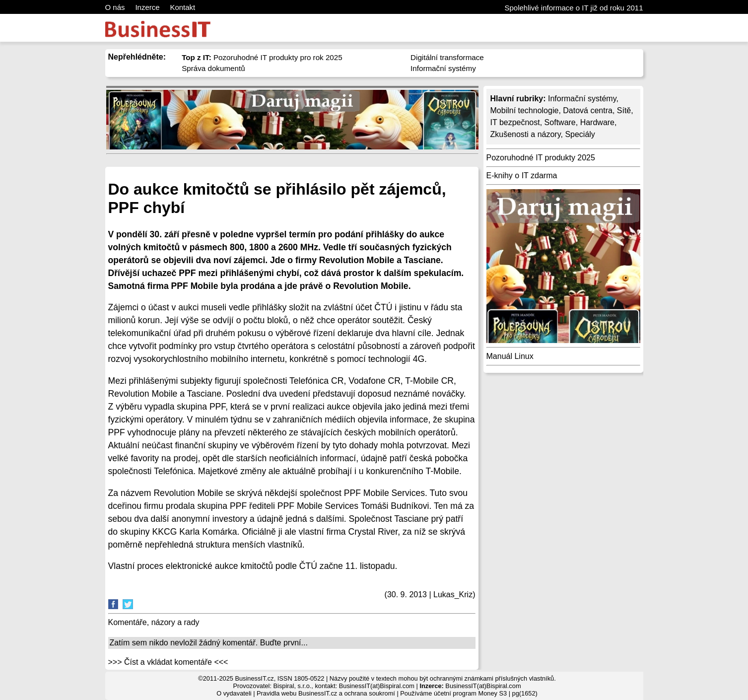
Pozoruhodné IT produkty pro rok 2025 (262, 57)
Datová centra (588, 110)
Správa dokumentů (213, 68)
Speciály (580, 134)
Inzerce (147, 7)
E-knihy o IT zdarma (522, 175)
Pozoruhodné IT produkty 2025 (541, 158)
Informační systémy (443, 68)
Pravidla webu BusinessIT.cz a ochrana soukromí (326, 693)
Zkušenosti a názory (526, 134)
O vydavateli (234, 693)
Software (560, 122)
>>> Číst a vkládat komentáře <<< (168, 662)
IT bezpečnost (515, 122)
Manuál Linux (510, 356)
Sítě (624, 110)
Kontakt (182, 7)
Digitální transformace (447, 57)
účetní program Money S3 (470, 693)
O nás (115, 7)
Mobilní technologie (525, 110)
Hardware (597, 122)
